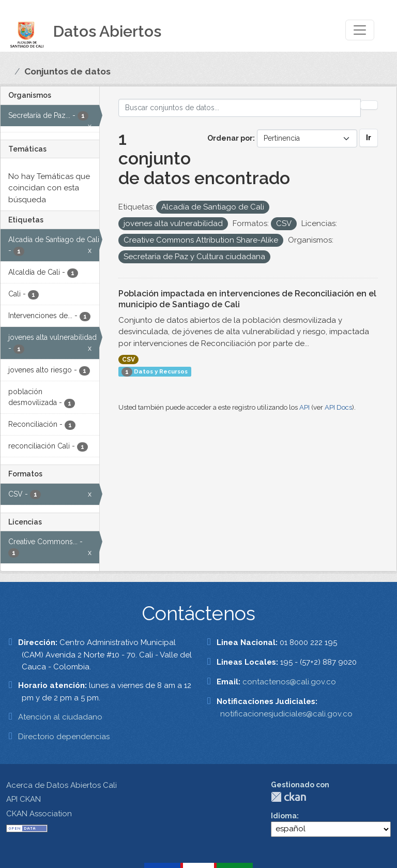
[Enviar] (369, 105)
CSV (128, 360)
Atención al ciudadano (60, 717)
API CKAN (24, 799)
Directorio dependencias (64, 737)
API (304, 407)
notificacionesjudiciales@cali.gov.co (286, 714)
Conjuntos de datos (67, 71)
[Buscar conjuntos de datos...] (240, 108)
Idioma (284, 816)
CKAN (288, 797)
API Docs (338, 407)
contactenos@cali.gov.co (289, 682)
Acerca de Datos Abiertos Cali (62, 785)
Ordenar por (230, 138)
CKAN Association (39, 814)
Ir (369, 138)
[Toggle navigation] (360, 30)
